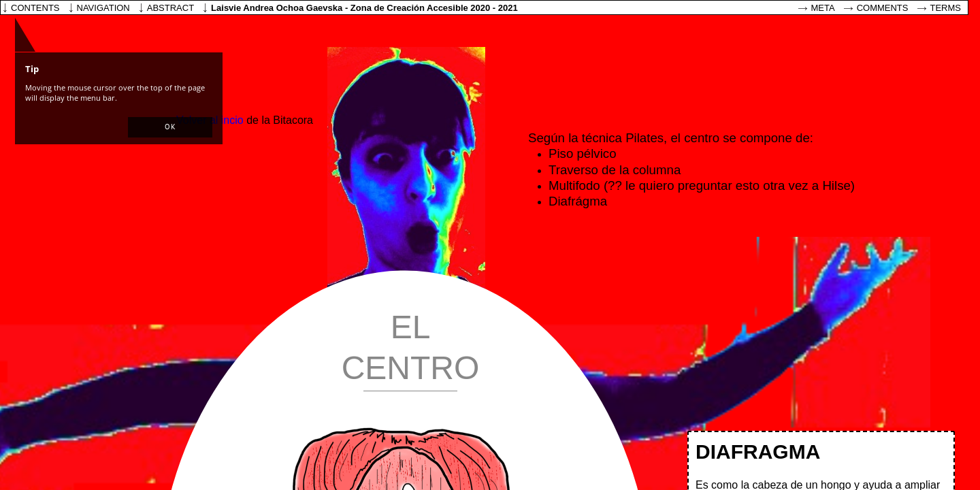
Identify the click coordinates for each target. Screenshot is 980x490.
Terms (946, 8)
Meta (823, 8)
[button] (170, 127)
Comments (883, 8)
